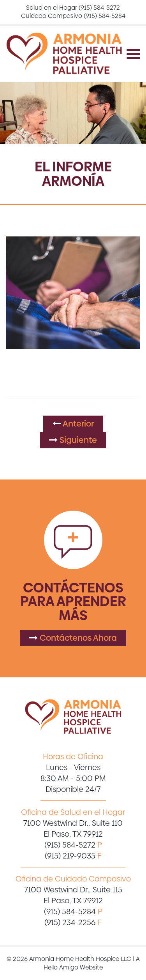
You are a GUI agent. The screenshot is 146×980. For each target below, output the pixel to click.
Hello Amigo (61, 967)
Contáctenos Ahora (73, 638)
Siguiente (73, 440)
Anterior (73, 424)
